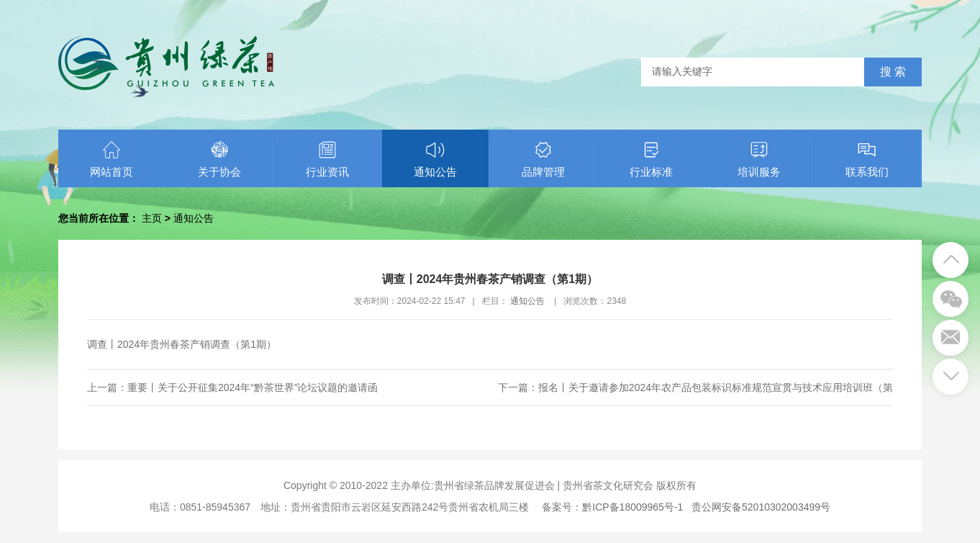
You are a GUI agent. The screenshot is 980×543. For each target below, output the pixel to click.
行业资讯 (327, 159)
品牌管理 (543, 159)
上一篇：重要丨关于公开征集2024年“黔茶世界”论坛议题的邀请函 (232, 387)
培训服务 (759, 159)
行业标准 (651, 159)
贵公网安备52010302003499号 (761, 507)
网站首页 (112, 159)
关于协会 (219, 159)
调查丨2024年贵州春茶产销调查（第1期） (182, 344)
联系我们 (867, 159)
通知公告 (435, 159)
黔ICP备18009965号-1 (632, 507)
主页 (152, 218)
